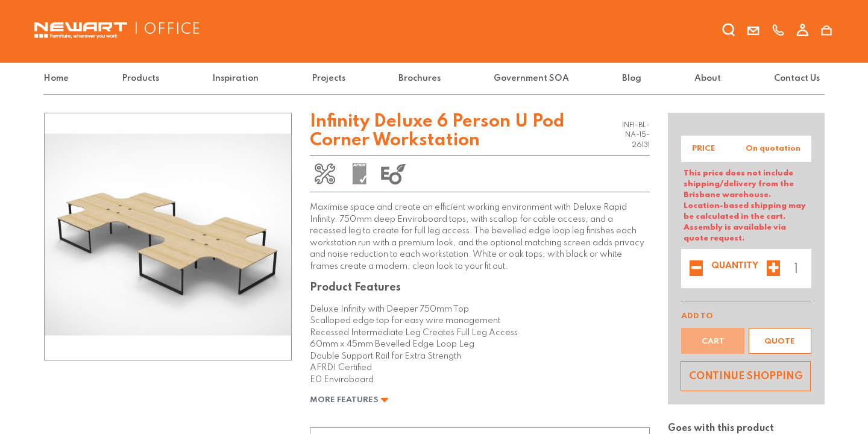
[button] (780, 341)
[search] (729, 32)
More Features (349, 400)
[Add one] (773, 269)
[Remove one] (696, 269)
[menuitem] (58, 79)
